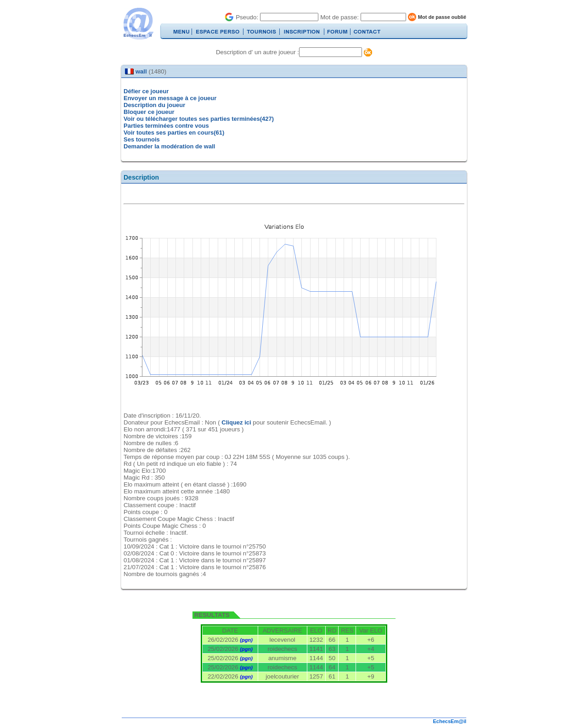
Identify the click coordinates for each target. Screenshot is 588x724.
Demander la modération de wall (169, 146)
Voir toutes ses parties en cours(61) (174, 133)
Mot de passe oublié (442, 17)
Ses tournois (142, 139)
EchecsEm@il (450, 721)
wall (141, 71)
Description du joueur (154, 105)
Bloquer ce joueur (149, 112)
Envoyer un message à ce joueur (170, 98)
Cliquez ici (236, 422)
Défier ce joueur (146, 91)
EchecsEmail (138, 24)
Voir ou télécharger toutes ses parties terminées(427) (199, 119)
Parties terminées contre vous (166, 126)
